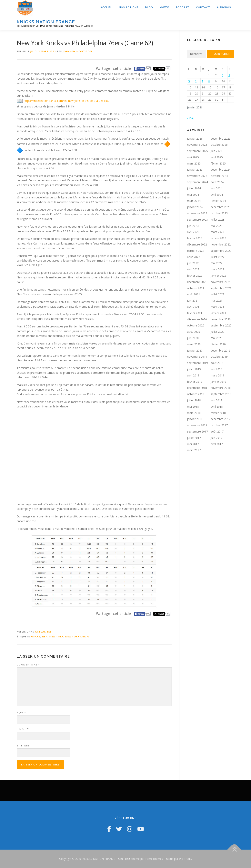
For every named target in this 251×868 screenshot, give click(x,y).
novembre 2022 (221, 244)
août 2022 (194, 257)
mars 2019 (217, 375)
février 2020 (218, 344)
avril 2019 (193, 375)
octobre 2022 (196, 251)
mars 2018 (194, 413)
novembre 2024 (197, 176)
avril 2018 (217, 407)
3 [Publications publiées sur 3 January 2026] (223, 75)
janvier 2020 (195, 350)
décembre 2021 (197, 282)
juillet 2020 (217, 332)
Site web (23, 745)
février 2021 (195, 313)
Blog (149, 7)
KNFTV (164, 7)
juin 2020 (193, 338)
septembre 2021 (221, 288)
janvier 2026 (195, 139)
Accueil (106, 7)
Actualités (43, 632)
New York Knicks (78, 637)
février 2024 (218, 201)
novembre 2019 (197, 357)
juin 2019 (216, 369)
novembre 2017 (197, 425)
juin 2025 (216, 151)
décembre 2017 (221, 419)
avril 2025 (217, 157)
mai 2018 (193, 407)
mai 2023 (216, 226)
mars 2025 (194, 163)
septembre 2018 (221, 394)
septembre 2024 (197, 182)
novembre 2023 (197, 213)
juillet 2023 (217, 219)
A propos (224, 7)
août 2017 (217, 431)
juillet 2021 (217, 294)
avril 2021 (193, 307)
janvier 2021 (218, 313)
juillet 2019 (194, 369)
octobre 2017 (219, 425)
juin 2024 (216, 188)
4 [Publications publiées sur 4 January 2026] (229, 75)
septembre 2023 (197, 219)
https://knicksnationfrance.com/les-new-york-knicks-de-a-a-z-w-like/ (67, 101)
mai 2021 (216, 300)
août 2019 (217, 363)
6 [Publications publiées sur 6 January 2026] (196, 81)
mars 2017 (194, 450)
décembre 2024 (221, 170)
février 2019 (195, 382)
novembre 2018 (221, 388)
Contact (203, 7)
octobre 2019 (219, 357)
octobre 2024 (219, 176)
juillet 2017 (194, 438)
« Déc (191, 118)
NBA (45, 637)
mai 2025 (193, 157)
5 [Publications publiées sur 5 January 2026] (189, 81)
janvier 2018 (195, 419)
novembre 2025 (197, 145)
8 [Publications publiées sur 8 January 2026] (209, 81)
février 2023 (195, 238)
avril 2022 (193, 269)
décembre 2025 (221, 139)
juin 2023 (193, 226)
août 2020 (194, 332)
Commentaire (28, 664)
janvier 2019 (218, 382)
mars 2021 (217, 307)
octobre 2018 (196, 394)
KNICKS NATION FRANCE (46, 22)
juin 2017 (216, 438)
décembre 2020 (197, 319)
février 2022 (195, 276)
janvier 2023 (218, 238)
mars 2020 (194, 344)
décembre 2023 (221, 207)
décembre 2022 (197, 244)
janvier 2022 (218, 276)
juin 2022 (193, 263)
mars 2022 (217, 269)
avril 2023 (193, 232)
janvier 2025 (195, 170)
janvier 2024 (195, 207)
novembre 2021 (221, 282)
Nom (21, 713)
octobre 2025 (219, 145)
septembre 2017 (197, 431)
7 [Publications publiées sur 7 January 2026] (202, 81)
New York (56, 637)
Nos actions (129, 7)
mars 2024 (194, 201)
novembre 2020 (221, 319)
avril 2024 (217, 195)
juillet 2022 (217, 257)
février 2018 (218, 413)
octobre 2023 (219, 213)
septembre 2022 (221, 251)
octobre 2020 (196, 325)
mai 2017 (193, 444)
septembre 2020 (221, 325)
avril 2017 (217, 444)
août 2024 (217, 182)
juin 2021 (193, 300)
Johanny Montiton (77, 51)
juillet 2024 (194, 188)
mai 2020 (216, 338)
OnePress (124, 859)
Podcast (183, 7)
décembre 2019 (221, 350)
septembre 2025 (197, 151)
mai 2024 (193, 195)
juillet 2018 (194, 400)
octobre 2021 (196, 288)
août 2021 (194, 294)
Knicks (36, 637)
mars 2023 (217, 232)
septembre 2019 (197, 363)
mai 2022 (216, 263)
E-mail (23, 729)
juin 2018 (216, 400)
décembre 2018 (197, 388)
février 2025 (218, 163)
